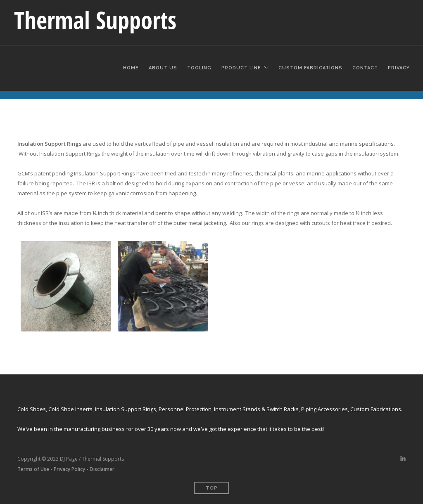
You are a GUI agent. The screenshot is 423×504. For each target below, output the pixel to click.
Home (131, 67)
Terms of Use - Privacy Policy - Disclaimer (66, 469)
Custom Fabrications (310, 67)
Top (212, 488)
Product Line (241, 67)
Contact (365, 67)
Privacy (399, 67)
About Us (163, 67)
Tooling (199, 67)
